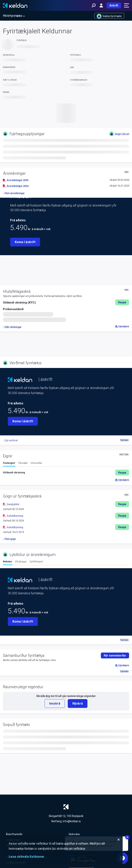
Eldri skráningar (12, 327)
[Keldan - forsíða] (15, 5)
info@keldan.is (72, 821)
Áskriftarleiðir (14, 834)
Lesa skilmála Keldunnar (27, 857)
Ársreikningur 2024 (16, 186)
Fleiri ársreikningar (14, 193)
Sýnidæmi (122, 326)
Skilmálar (74, 834)
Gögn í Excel (119, 134)
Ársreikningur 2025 (16, 180)
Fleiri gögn (9, 539)
